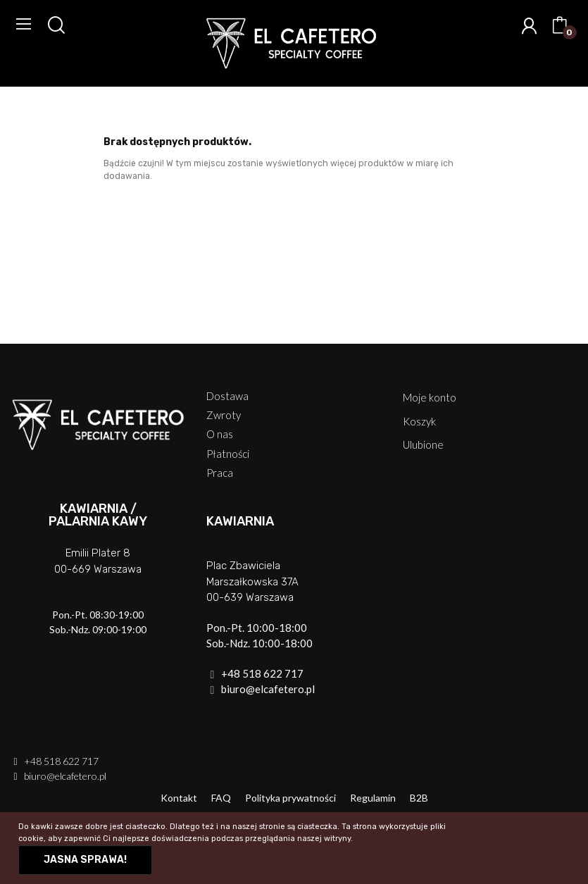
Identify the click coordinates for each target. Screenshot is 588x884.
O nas (220, 434)
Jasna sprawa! (85, 860)
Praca (220, 473)
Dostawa (227, 396)
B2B (419, 798)
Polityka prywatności (290, 798)
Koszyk (419, 421)
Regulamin (373, 798)
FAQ (221, 798)
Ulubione (423, 444)
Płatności (228, 454)
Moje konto (430, 397)
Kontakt (179, 798)
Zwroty (224, 415)
